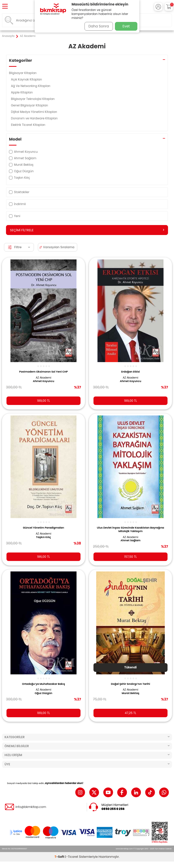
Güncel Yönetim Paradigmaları (43, 528)
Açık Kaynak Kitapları (27, 79)
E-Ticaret (72, 857)
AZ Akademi (43, 378)
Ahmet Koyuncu (44, 381)
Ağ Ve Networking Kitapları (31, 86)
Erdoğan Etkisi (130, 372)
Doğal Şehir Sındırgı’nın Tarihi (130, 684)
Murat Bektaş (130, 693)
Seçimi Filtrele (87, 230)
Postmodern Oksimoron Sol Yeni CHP (43, 372)
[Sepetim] (169, 7)
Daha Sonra (99, 26)
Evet (126, 26)
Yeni (15, 216)
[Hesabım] (158, 7)
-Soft (60, 857)
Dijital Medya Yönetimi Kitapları (34, 112)
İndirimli (17, 204)
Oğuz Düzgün (43, 693)
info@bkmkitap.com (31, 807)
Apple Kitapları (22, 92)
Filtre (19, 247)
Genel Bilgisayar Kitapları (30, 105)
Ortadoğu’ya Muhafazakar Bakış (43, 684)
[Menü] (5, 7)
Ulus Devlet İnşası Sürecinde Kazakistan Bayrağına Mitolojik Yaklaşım (130, 529)
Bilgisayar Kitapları (23, 73)
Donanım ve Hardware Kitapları (35, 118)
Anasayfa (8, 36)
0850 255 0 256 (113, 809)
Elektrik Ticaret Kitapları (29, 125)
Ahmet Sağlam (130, 541)
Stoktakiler (19, 192)
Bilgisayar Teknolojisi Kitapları (33, 99)
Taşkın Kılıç (44, 537)
